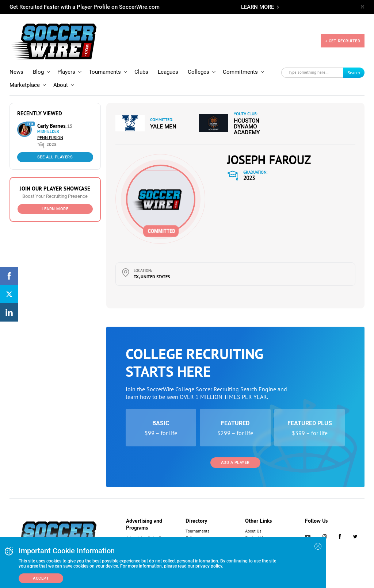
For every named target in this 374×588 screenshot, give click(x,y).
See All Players (55, 157)
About (61, 85)
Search (354, 72)
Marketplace (25, 85)
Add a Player (235, 463)
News (16, 72)
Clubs (141, 72)
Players (66, 72)
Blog (38, 72)
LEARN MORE (257, 7)
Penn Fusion (50, 138)
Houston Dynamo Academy (247, 127)
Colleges (199, 72)
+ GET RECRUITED (343, 41)
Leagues (168, 72)
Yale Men (163, 127)
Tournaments (105, 72)
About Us (253, 531)
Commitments (240, 72)
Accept (41, 578)
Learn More (55, 209)
